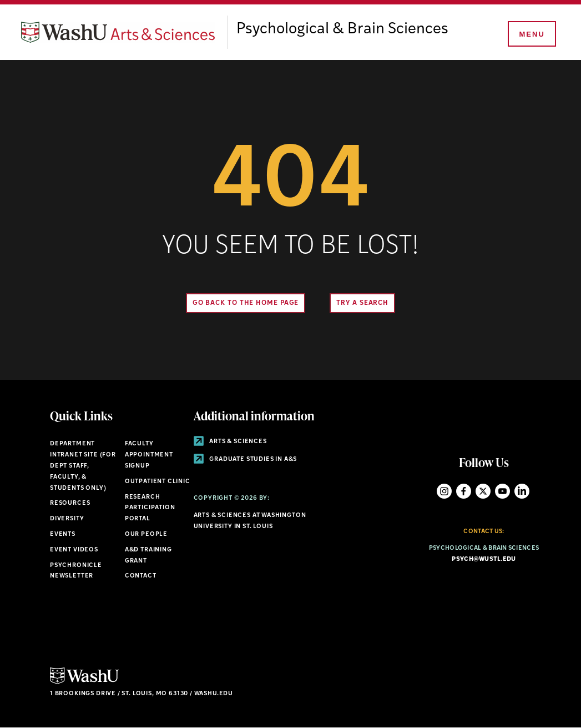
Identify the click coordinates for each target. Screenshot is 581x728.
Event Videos (74, 550)
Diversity (67, 519)
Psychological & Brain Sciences (342, 29)
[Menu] (531, 34)
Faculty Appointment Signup (149, 455)
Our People (146, 534)
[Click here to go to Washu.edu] (84, 683)
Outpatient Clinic (158, 482)
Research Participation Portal (150, 508)
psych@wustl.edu (484, 559)
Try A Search (362, 303)
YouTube (502, 491)
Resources (70, 503)
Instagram (444, 491)
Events (63, 534)
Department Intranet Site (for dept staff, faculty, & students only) (83, 466)
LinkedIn (522, 491)
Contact (141, 576)
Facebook (464, 491)
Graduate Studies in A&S (246, 460)
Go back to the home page (246, 303)
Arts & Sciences (230, 442)
